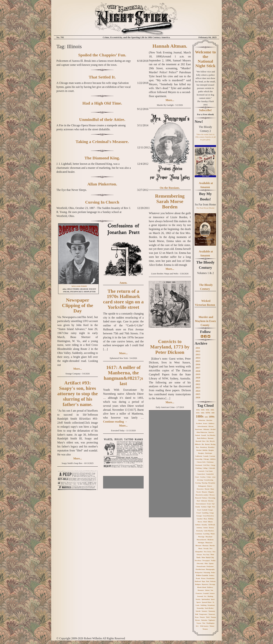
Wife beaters (204, 626)
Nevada (206, 548)
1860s (203, 413)
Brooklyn (211, 447)
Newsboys (198, 560)
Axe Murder (211, 435)
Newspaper (206, 560)
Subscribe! (205, 110)
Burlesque (209, 453)
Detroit (207, 489)
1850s (198, 413)
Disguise (211, 492)
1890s (212, 417)
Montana (206, 546)
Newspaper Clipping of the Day (78, 305)
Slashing (210, 596)
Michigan (201, 543)
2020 (198, 378)
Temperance (203, 614)
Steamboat (211, 605)
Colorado (212, 468)
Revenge (212, 584)
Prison (203, 578)
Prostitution (210, 578)
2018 (198, 371)
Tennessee (212, 614)
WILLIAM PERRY (79, 286)
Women (205, 629)
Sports (199, 602)
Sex (205, 596)
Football (205, 510)
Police (213, 573)
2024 (198, 391)
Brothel (199, 450)
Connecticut (201, 474)
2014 (198, 358)
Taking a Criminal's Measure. (102, 142)
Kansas (211, 528)
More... (78, 369)
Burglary (201, 453)
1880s (200, 416)
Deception (212, 483)
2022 (198, 384)
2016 (198, 364)
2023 (198, 387)
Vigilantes (212, 620)
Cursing (198, 483)
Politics (212, 575)
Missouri (198, 546)
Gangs (212, 513)
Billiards (198, 444)
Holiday (211, 519)
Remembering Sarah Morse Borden (170, 201)
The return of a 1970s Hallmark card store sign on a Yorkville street (123, 299)
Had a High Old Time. (102, 103)
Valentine (204, 620)
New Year (206, 555)
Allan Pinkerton (202, 432)
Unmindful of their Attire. (102, 120)
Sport (213, 599)
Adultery (211, 423)
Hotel (205, 522)
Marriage (201, 537)
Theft (208, 617)
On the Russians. (170, 188)
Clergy (213, 465)
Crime (209, 477)
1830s (208, 410)
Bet (208, 441)
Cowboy (203, 477)
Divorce (212, 495)
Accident (199, 423)
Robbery (210, 587)
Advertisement (202, 426)
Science (212, 593)
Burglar (211, 450)
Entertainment (201, 504)
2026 (198, 397)
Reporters (205, 584)
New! (199, 122)
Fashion (204, 507)
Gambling (205, 513)
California (199, 456)
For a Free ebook (205, 114)
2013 (198, 354)
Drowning (212, 498)
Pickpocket (199, 573)
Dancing (205, 483)
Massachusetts (202, 540)
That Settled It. (102, 77)
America (211, 432)
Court (197, 477)
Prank (198, 578)
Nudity (213, 560)
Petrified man (200, 569)
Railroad (198, 581)
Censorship (199, 459)
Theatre (202, 617)
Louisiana (199, 534)
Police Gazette (202, 575)
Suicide (198, 611)
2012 (198, 351)
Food (199, 510)
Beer (204, 441)
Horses (200, 522)
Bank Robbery (202, 438)
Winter (212, 626)
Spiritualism (206, 599)
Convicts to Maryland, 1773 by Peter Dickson (170, 347)
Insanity (204, 525)
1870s (208, 413)
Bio (203, 444)
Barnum (210, 438)
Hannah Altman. (170, 46)
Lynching (206, 534)
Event (209, 504)
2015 (198, 361)
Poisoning (207, 573)
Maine (213, 534)
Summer (204, 611)
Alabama (206, 429)
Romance (201, 590)
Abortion (209, 420)
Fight (209, 507)
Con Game (209, 471)
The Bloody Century (205, 265)
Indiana (198, 525)
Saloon (207, 590)
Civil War (206, 465)
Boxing (213, 444)
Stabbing (203, 605)
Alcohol (213, 429)
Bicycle (212, 441)
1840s (212, 410)
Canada (206, 456)
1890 (206, 417)
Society (198, 599)
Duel (198, 501)
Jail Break (212, 525)
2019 (198, 374)
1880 (213, 413)
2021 (198, 381)
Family (198, 507)
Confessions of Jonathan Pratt (123, 229)
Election (211, 501)
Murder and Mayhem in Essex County (205, 321)
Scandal (206, 593)
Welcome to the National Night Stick (205, 59)
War (204, 623)
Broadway (204, 447)
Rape (204, 581)
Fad (213, 504)
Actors (205, 423)
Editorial (204, 501)
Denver (210, 486)
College (205, 468)
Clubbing (198, 468)
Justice (206, 528)
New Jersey (208, 552)
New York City (208, 557)
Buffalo (205, 450)
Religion (198, 584)
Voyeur (199, 623)
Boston (207, 444)
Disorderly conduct (202, 495)
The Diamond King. (102, 158)
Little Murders (209, 531)
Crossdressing (208, 480)
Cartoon (212, 456)
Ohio (206, 563)
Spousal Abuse (207, 602)
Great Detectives (208, 516)
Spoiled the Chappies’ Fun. (102, 55)
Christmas (210, 462)
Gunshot (200, 519)
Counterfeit (210, 474)
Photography (210, 569)
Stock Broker (209, 608)
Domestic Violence (201, 498)
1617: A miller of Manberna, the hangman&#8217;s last (123, 375)
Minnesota (209, 543)
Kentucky (200, 531)
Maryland (209, 537)
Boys (198, 447)
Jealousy (199, 528)
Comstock (201, 471)
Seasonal (200, 596)
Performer (210, 566)
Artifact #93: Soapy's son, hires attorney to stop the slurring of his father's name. (78, 393)
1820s (203, 410)
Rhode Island (202, 587)
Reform (213, 581)
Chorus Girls (201, 462)
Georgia (199, 516)
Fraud (199, 513)
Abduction (202, 420)
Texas (197, 617)
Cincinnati (199, 465)
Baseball (199, 441)
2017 (198, 368)
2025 (198, 394)
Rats (208, 581)
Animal (198, 435)
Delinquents (202, 486)
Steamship (200, 608)
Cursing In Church (102, 202)
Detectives (200, 489)
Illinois (210, 522)
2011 (198, 348)
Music (200, 548)
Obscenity (200, 563)
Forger (211, 510)
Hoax (205, 519)
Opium (211, 563)
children (213, 459)
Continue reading (115, 422)
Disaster (205, 492)
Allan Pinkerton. (102, 184)
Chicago (206, 459)
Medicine (210, 540)
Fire (213, 507)
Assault (203, 435)
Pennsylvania (201, 566)
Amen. (123, 283)
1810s (198, 410)
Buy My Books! (205, 196)
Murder (212, 546)
